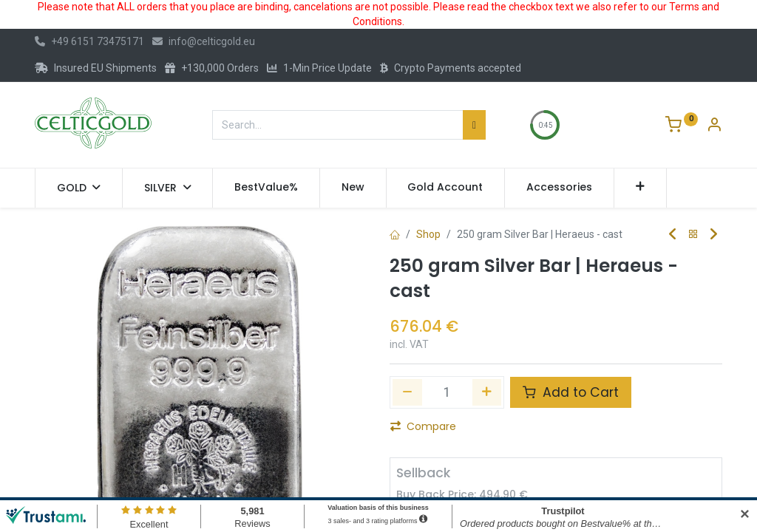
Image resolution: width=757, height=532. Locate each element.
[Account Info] (714, 126)
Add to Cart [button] (571, 392)
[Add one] (487, 392)
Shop (428, 234)
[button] (641, 188)
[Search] (474, 125)
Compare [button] (423, 426)
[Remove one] (407, 392)
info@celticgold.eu (204, 41)
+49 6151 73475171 (89, 41)
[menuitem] (266, 188)
